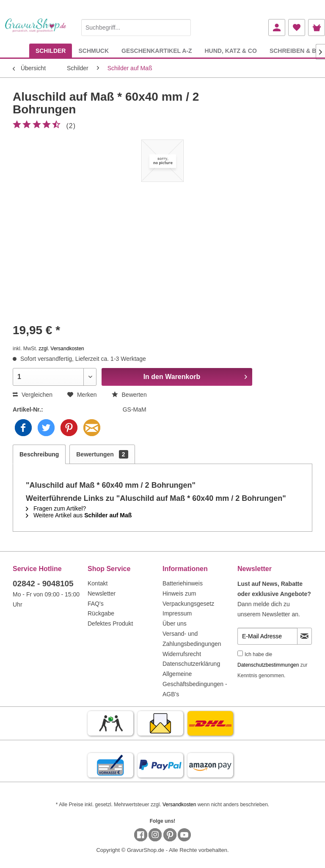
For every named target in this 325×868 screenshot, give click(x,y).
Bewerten (129, 395)
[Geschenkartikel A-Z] (157, 51)
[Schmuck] (94, 51)
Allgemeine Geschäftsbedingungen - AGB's (195, 684)
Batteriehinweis (183, 583)
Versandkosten (179, 805)
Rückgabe (101, 613)
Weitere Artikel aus (79, 515)
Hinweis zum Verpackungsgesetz (188, 599)
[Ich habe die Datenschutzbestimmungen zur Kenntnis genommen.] (240, 653)
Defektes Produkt (110, 624)
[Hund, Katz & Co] (230, 51)
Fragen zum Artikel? (56, 508)
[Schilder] (51, 51)
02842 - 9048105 (43, 584)
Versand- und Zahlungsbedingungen (192, 639)
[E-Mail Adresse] (267, 636)
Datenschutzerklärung (191, 664)
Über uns (175, 624)
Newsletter (102, 593)
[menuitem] (136, 26)
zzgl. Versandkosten (61, 349)
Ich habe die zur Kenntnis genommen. (272, 665)
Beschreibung (39, 454)
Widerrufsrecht (182, 654)
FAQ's (96, 604)
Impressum (177, 613)
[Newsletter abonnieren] (304, 636)
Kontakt (98, 583)
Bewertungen (102, 454)
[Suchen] (182, 27)
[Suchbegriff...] (136, 27)
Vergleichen (33, 395)
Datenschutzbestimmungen (268, 665)
